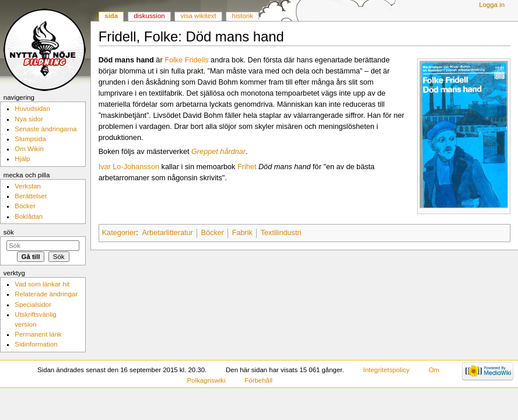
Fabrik (242, 233)
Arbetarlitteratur (167, 233)
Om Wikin (29, 149)
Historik (243, 16)
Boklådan (29, 216)
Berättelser (31, 196)
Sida (111, 16)
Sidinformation (36, 344)
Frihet (247, 167)
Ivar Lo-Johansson (129, 167)
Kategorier (119, 233)
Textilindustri (281, 233)
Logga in (492, 5)
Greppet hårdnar (218, 152)
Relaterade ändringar (46, 294)
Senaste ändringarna (45, 129)
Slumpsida (30, 139)
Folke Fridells (186, 60)
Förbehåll (258, 380)
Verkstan (28, 186)
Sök (9, 232)
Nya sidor (29, 119)
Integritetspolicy (386, 370)
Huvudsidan (32, 108)
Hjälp (22, 159)
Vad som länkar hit (42, 284)
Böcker (213, 233)
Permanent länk (38, 334)
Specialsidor (33, 304)
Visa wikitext (199, 16)
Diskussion (149, 16)
